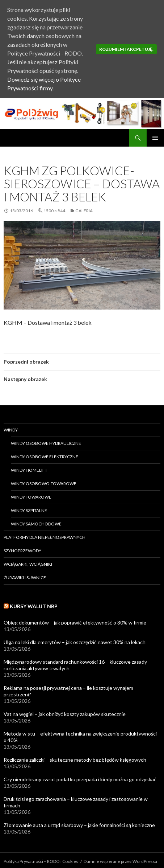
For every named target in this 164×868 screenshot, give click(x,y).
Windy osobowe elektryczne (45, 457)
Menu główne (155, 138)
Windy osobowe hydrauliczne (46, 443)
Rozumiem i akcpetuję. (126, 49)
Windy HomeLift (29, 470)
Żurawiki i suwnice (25, 578)
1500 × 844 (54, 211)
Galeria (84, 211)
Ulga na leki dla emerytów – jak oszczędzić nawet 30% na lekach (75, 642)
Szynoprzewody (22, 551)
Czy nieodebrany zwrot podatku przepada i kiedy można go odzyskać (80, 779)
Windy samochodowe (36, 524)
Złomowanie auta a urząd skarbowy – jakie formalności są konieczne (79, 825)
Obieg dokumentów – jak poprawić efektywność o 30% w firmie (75, 623)
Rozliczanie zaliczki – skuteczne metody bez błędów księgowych (75, 760)
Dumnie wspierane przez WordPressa (120, 861)
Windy (11, 430)
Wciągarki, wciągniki (28, 564)
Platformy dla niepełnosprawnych (45, 537)
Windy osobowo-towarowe (44, 484)
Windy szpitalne (29, 510)
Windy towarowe (31, 497)
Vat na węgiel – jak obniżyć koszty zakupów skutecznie (65, 714)
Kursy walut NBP (34, 606)
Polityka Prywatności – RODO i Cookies (41, 861)
